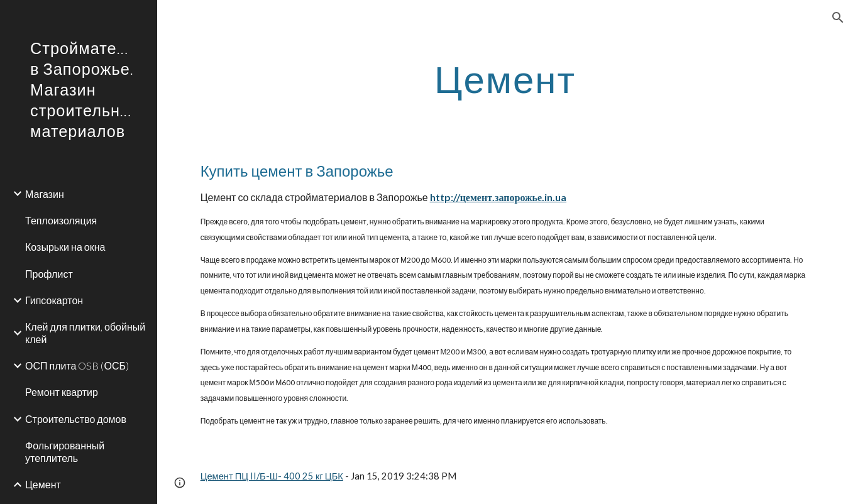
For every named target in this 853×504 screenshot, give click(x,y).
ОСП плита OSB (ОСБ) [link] (77, 365)
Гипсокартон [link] (54, 300)
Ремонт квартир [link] (62, 392)
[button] (838, 18)
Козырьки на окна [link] (65, 247)
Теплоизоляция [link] (61, 220)
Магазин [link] (45, 194)
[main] (505, 79)
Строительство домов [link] (76, 419)
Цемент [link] (43, 484)
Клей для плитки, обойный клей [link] (85, 332)
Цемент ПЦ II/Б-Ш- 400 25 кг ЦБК (272, 476)
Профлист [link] (49, 274)
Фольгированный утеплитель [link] (65, 451)
